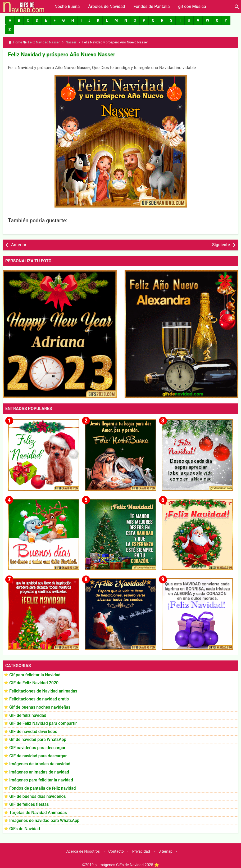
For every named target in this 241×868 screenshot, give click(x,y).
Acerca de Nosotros (83, 851)
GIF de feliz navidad (28, 715)
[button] (10, 20)
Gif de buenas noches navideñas (40, 707)
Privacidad (141, 851)
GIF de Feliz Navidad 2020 (34, 682)
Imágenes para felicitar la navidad (41, 779)
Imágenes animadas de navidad (39, 772)
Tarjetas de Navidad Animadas (38, 812)
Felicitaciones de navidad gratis (39, 698)
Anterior (19, 244)
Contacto (116, 851)
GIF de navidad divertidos (33, 731)
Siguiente (221, 244)
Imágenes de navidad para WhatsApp (44, 820)
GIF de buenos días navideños (38, 796)
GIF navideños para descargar (37, 747)
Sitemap (165, 851)
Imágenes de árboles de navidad (40, 763)
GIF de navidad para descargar (38, 755)
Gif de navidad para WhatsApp (38, 739)
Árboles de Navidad (106, 6)
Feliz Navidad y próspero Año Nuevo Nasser (60, 54)
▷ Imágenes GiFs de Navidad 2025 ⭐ (127, 864)
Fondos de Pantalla (152, 6)
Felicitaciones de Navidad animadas (43, 691)
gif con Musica (192, 6)
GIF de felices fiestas (29, 804)
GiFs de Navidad (25, 828)
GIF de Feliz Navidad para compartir (43, 723)
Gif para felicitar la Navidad (35, 674)
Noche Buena (67, 6)
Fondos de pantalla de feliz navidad (43, 788)
